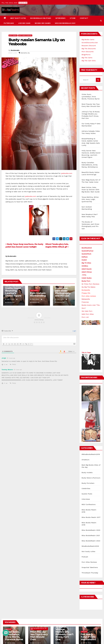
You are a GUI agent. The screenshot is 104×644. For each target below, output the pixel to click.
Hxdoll (84, 260)
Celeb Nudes (87, 278)
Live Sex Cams (24, 23)
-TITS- (84, 275)
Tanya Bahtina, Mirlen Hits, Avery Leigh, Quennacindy (90, 199)
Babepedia (86, 299)
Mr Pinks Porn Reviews (90, 284)
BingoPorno (86, 55)
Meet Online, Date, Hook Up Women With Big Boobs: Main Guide (91, 190)
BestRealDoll (87, 248)
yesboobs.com (67, 173)
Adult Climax (87, 272)
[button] (101, 21)
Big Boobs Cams (88, 40)
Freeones (85, 302)
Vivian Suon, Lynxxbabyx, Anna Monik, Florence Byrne (91, 97)
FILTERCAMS (9, 23)
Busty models (13, 35)
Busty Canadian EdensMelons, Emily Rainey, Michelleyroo (90, 165)
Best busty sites (18, 18)
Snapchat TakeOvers (90, 497)
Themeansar (39, 617)
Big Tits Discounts (89, 49)
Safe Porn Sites (88, 314)
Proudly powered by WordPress (12, 617)
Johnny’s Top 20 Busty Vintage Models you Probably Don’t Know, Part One (64, 561)
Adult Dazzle (87, 269)
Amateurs (85, 389)
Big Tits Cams (87, 58)
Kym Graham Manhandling (38, 284)
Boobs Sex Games (43, 23)
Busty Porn (86, 281)
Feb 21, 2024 (11, 573)
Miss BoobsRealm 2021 (91, 465)
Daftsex (85, 257)
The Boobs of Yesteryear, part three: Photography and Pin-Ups (63, 280)
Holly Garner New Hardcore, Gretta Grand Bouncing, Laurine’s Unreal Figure (14, 279)
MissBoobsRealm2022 (90, 476)
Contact (84, 18)
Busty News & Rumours (25, 35)
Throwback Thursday (90, 502)
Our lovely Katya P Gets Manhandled (88, 566)
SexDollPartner (88, 251)
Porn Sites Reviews (89, 492)
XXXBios (85, 266)
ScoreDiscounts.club (90, 43)
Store (73, 18)
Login (74, 321)
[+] (32, 334)
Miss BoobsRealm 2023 (65, 23)
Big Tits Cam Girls (89, 61)
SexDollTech (86, 254)
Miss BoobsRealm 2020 (91, 460)
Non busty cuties (88, 481)
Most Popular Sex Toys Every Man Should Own (39, 565)
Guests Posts (87, 423)
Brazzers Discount (89, 46)
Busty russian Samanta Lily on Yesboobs (37, 42)
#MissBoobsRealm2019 (91, 384)
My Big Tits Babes (88, 287)
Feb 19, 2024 (87, 573)
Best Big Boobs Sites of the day (39, 558)
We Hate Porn (87, 311)
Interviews (60, 18)
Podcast (85, 486)
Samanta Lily (25, 53)
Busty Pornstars (88, 413)
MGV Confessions (89, 434)
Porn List (85, 317)
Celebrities (86, 418)
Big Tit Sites (86, 263)
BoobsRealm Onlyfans (41, 18)
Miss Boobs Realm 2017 (91, 447)
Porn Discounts (88, 52)
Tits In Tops (86, 351)
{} (29, 334)
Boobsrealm (15, 50)
